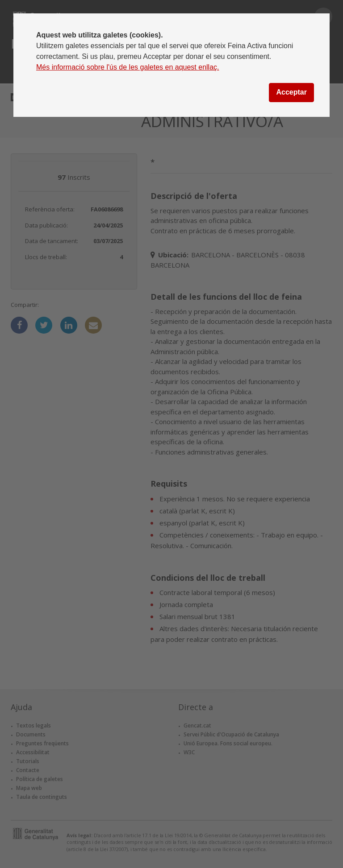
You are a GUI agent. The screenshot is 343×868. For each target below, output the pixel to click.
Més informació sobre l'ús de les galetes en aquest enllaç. (128, 67)
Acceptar (291, 92)
